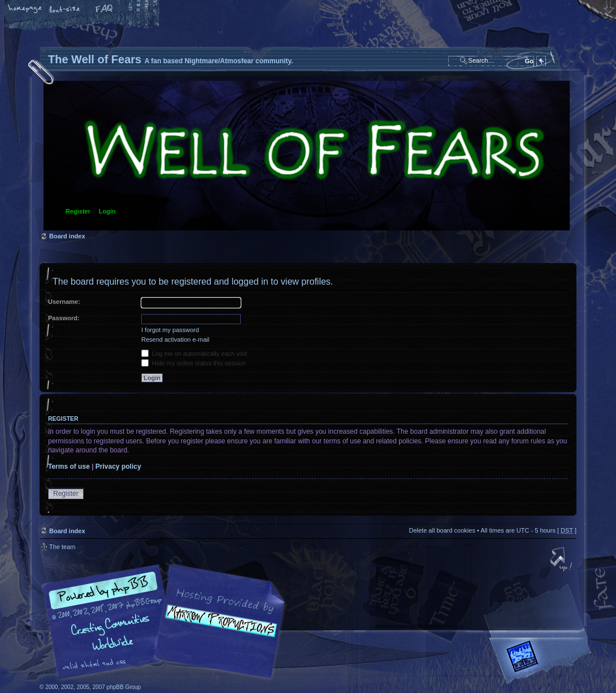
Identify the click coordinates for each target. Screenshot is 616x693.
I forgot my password (170, 330)
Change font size (65, 10)
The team (62, 547)
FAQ (105, 10)
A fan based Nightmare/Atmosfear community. (218, 629)
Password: (64, 318)
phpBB (167, 622)
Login (107, 211)
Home (25, 10)
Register (78, 211)
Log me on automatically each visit (194, 354)
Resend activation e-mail (175, 339)
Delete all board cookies (442, 530)
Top (562, 560)
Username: (64, 302)
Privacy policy (118, 467)
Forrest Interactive (543, 661)
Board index (307, 156)
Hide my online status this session (194, 363)
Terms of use (69, 467)
